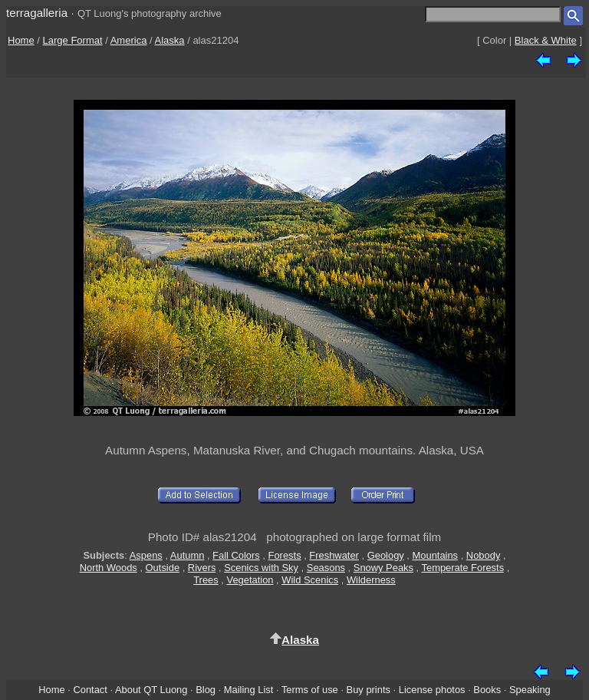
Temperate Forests (463, 568)
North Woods (109, 568)
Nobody (484, 555)
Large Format (73, 40)
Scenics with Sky (261, 568)
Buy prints (369, 690)
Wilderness (371, 580)
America (129, 40)
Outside (163, 568)
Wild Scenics (310, 580)
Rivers (202, 568)
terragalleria (37, 13)
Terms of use (310, 690)
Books (487, 690)
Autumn (187, 555)
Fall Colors (236, 555)
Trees (206, 580)
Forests (285, 555)
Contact (90, 690)
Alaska (170, 40)
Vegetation (250, 580)
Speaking (530, 690)
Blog (206, 690)
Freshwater (334, 555)
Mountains (436, 555)
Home (21, 40)
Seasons (326, 568)
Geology (386, 555)
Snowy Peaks (383, 568)
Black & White (546, 40)
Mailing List (249, 690)
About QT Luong (151, 690)
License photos (432, 690)
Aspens (146, 555)
